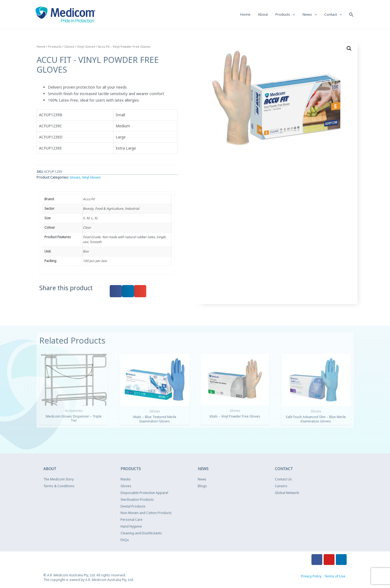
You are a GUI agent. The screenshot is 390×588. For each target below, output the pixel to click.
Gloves (69, 47)
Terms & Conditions (59, 486)
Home (41, 47)
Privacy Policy (311, 577)
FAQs (125, 540)
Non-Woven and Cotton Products (146, 513)
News (202, 480)
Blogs (202, 486)
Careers (281, 486)
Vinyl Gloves (86, 47)
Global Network (287, 493)
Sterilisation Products (137, 500)
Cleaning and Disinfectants (141, 533)
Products (55, 47)
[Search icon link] (351, 14)
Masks (126, 480)
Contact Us (283, 480)
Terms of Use (335, 577)
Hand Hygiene (131, 527)
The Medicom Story (58, 480)
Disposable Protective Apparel (144, 493)
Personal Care (131, 520)
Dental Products (133, 507)
